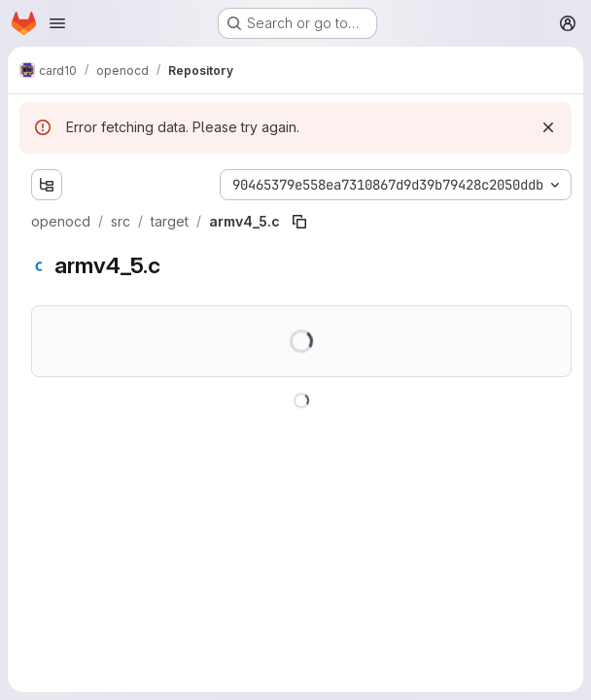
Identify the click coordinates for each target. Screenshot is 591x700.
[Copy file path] (299, 222)
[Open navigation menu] (57, 23)
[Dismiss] (548, 127)
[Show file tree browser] (47, 185)
